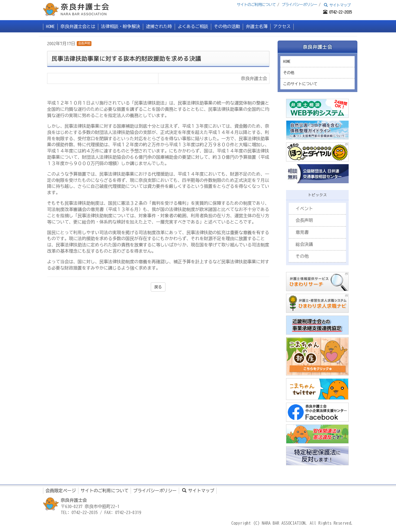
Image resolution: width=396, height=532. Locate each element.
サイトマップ (337, 5)
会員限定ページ (61, 491)
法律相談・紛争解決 (121, 26)
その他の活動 (227, 26)
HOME (50, 26)
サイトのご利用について (256, 5)
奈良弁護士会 (317, 47)
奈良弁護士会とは (78, 26)
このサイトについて (300, 84)
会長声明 (84, 43)
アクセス (282, 26)
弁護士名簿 (257, 26)
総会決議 (304, 244)
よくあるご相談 (193, 26)
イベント (304, 209)
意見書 (302, 232)
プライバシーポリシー (299, 5)
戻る (158, 287)
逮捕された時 (159, 26)
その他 (289, 73)
